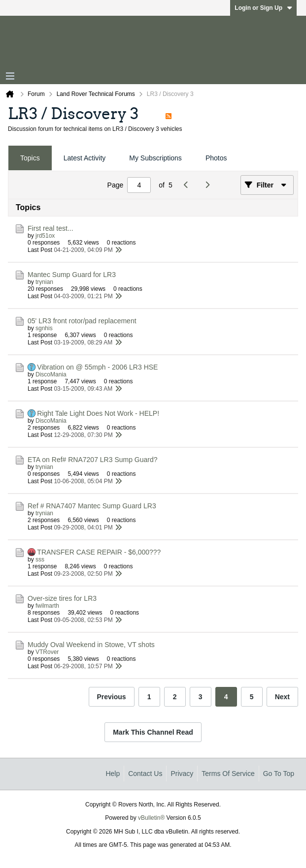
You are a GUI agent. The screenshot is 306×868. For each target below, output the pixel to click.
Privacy (182, 774)
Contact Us (145, 774)
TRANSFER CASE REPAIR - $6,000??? (99, 552)
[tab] (30, 158)
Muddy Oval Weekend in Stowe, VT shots (91, 645)
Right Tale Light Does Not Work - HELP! (98, 413)
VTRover (47, 652)
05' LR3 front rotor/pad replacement (82, 321)
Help (113, 774)
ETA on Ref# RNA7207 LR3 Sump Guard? (93, 460)
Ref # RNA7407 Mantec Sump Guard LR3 (92, 506)
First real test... (51, 228)
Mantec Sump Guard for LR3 (72, 275)
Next (282, 697)
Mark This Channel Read (153, 732)
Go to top (279, 774)
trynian (44, 282)
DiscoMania (51, 374)
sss (40, 559)
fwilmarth (47, 606)
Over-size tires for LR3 (62, 598)
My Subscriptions (155, 158)
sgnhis (44, 328)
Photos (216, 158)
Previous (112, 697)
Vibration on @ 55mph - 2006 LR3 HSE (97, 367)
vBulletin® (151, 818)
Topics (30, 158)
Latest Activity (85, 158)
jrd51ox (45, 236)
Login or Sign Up (263, 8)
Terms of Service (228, 774)
